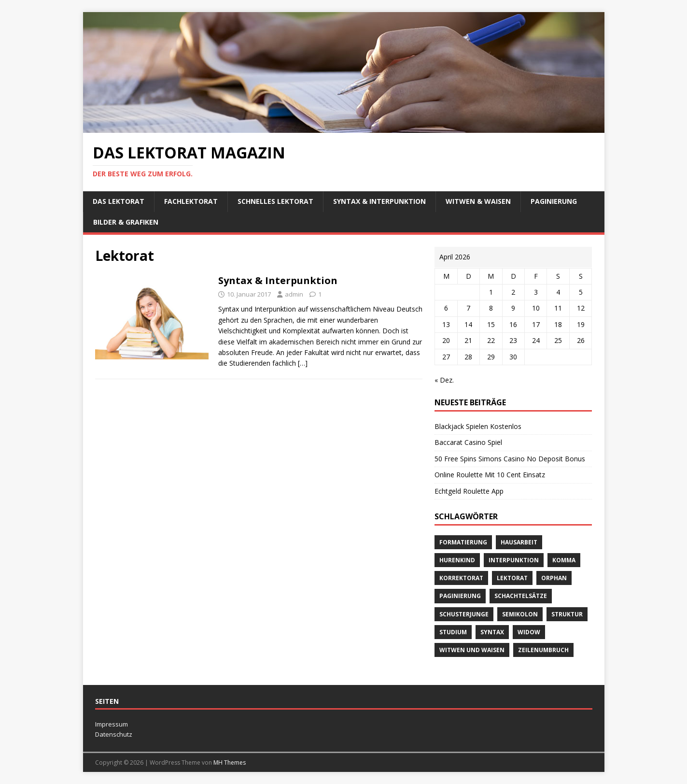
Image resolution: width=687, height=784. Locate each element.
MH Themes (230, 763)
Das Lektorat (119, 201)
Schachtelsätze (521, 596)
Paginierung (554, 201)
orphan (554, 578)
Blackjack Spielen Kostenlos (478, 426)
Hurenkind (457, 560)
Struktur (567, 614)
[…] (303, 363)
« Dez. (444, 380)
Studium (453, 632)
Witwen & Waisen (478, 201)
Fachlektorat (191, 201)
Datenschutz (114, 734)
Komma (564, 560)
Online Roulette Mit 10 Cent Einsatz (490, 475)
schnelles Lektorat (275, 201)
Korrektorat (461, 578)
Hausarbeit (519, 542)
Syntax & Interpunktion (379, 201)
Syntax (492, 632)
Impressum (112, 724)
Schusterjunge (464, 614)
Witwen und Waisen (472, 650)
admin (294, 294)
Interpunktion (514, 560)
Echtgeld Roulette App (469, 491)
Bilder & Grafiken (126, 222)
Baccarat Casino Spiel (468, 442)
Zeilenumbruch (543, 650)
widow (529, 632)
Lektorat (512, 578)
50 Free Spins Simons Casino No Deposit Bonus (510, 459)
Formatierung (463, 542)
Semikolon (520, 614)
